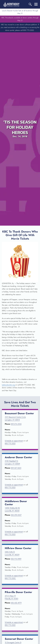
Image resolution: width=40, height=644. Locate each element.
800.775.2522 (10, 444)
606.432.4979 (16, 603)
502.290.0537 (16, 515)
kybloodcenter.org (8, 385)
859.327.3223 (16, 468)
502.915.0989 (16, 559)
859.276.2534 (16, 424)
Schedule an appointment (14, 441)
